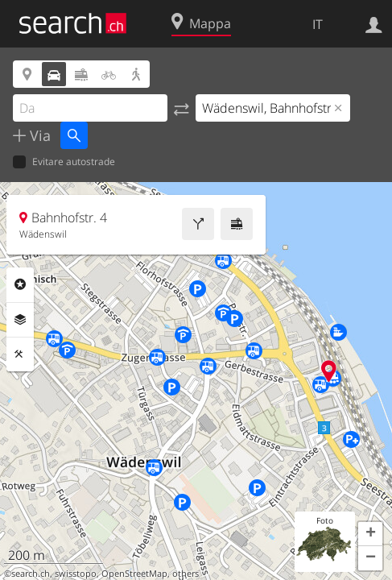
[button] (370, 534)
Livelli (20, 320)
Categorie (20, 284)
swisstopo (76, 574)
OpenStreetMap (134, 574)
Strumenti (20, 354)
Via (38, 135)
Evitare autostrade (64, 162)
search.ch (31, 574)
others (186, 574)
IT (318, 24)
